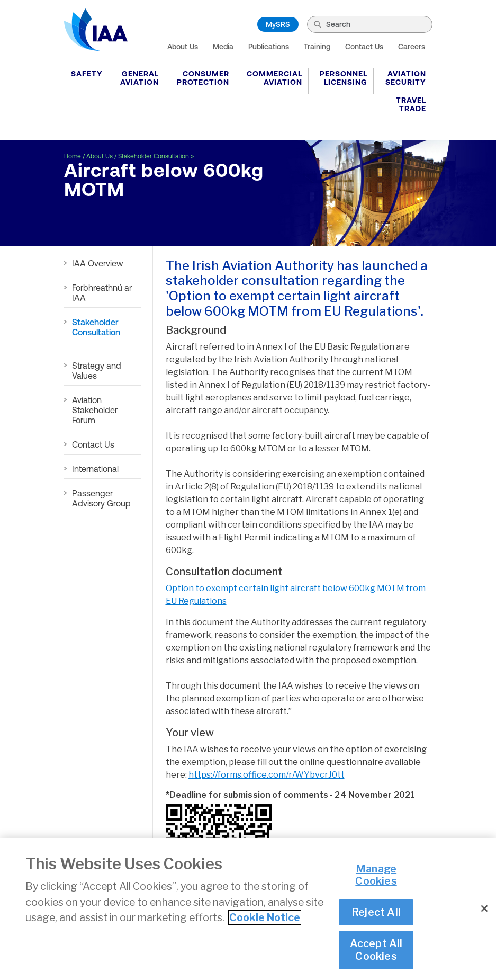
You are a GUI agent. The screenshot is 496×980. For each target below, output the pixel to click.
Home (73, 156)
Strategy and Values (97, 371)
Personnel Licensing (344, 78)
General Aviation (139, 78)
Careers (412, 47)
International (95, 469)
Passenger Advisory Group (101, 498)
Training (317, 47)
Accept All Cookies (376, 950)
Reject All (376, 912)
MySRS (278, 24)
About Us (183, 47)
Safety (87, 74)
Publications (269, 47)
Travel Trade (411, 104)
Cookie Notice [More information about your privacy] (265, 917)
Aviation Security (406, 78)
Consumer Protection (203, 78)
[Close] (484, 908)
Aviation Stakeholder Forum (95, 410)
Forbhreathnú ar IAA (102, 293)
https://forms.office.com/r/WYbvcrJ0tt (267, 775)
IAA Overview (98, 263)
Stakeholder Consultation (154, 156)
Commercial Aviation (274, 78)
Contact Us (364, 47)
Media (223, 47)
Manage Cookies (376, 875)
